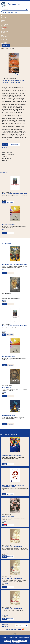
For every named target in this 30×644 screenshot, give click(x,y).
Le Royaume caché (7, 387)
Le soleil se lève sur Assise (8, 224)
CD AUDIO (3, 20)
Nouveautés (6, 45)
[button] (3, 63)
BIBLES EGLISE (4, 18)
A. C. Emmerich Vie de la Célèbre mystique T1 (13, 609)
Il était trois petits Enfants (8, 516)
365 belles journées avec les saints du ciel (12, 455)
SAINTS (3, 35)
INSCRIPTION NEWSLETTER (5, 626)
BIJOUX (3, 19)
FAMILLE (3, 26)
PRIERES (3, 33)
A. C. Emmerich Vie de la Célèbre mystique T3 (13, 578)
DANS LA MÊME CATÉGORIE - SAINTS (9, 434)
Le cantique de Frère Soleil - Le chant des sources (10, 50)
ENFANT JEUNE (4, 23)
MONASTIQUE (4, 30)
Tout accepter (7, 641)
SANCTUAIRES (4, 37)
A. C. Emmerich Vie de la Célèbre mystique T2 (13, 547)
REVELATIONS (4, 34)
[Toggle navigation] (2, 16)
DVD (2, 22)
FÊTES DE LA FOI (4, 27)
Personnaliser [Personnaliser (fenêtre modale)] (23, 641)
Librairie (2, 49)
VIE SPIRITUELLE (5, 42)
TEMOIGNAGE (4, 41)
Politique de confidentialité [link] (15, 643)
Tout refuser (15, 641)
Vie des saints (11, 49)
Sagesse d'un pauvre (7, 295)
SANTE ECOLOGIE (5, 38)
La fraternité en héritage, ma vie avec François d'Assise (15, 264)
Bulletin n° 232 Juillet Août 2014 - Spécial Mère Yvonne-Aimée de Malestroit (13, 486)
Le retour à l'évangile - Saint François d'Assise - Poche (15, 194)
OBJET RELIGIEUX (5, 31)
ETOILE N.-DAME (4, 24)
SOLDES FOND (4, 39)
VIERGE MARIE (4, 44)
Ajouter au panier (14, 145)
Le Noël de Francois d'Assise (9, 415)
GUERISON (3, 29)
